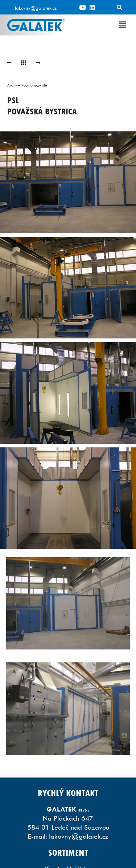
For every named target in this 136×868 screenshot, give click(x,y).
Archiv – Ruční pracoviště (27, 85)
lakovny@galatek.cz (36, 8)
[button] (123, 25)
